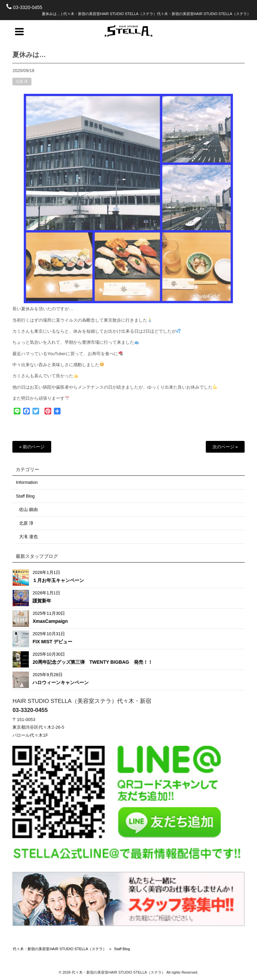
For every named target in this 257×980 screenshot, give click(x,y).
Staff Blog (25, 496)
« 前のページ (32, 447)
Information (27, 482)
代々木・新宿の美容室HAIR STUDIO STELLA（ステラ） (60, 949)
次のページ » (225, 447)
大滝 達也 (28, 537)
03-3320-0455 (28, 7)
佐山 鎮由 (28, 509)
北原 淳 (22, 85)
